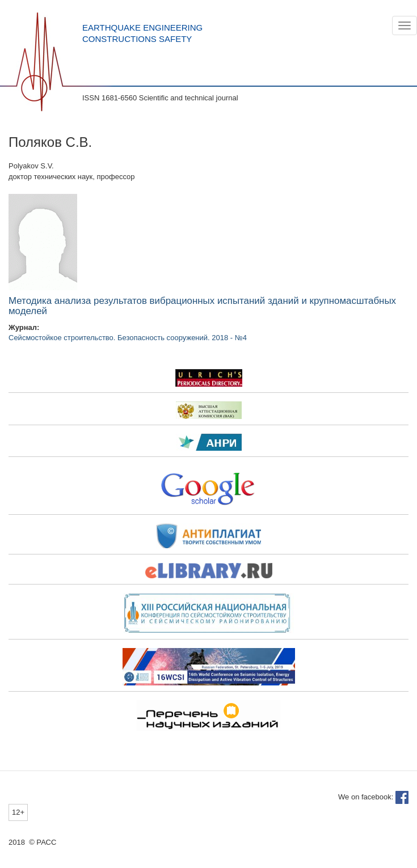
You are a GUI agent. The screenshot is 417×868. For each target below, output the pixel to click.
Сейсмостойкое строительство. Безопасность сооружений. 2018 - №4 (128, 338)
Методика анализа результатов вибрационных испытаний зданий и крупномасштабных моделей (202, 306)
